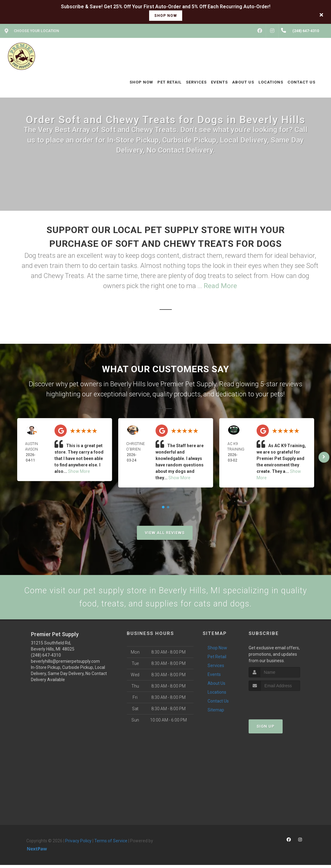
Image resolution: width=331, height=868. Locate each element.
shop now (166, 16)
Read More (220, 286)
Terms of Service (111, 844)
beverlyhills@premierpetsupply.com (65, 665)
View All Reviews (165, 533)
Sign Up (266, 729)
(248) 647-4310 (46, 658)
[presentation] (281, 705)
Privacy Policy (78, 844)
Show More (79, 471)
